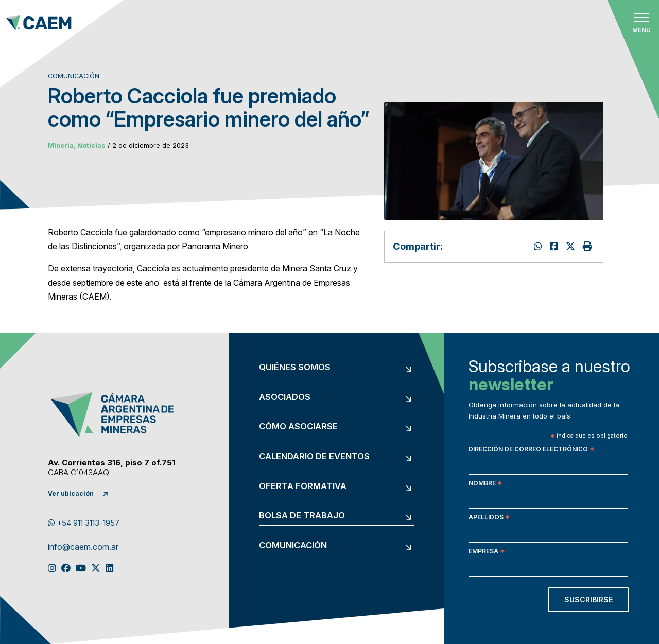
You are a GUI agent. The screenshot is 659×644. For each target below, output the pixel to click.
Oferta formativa (303, 486)
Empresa (487, 552)
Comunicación (293, 545)
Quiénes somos (295, 367)
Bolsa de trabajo (302, 516)
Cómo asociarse (298, 427)
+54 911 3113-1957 (84, 523)
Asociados (285, 397)
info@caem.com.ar (83, 547)
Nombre (485, 484)
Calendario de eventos (314, 456)
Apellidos (489, 518)
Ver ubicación (71, 493)
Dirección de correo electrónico (531, 450)
